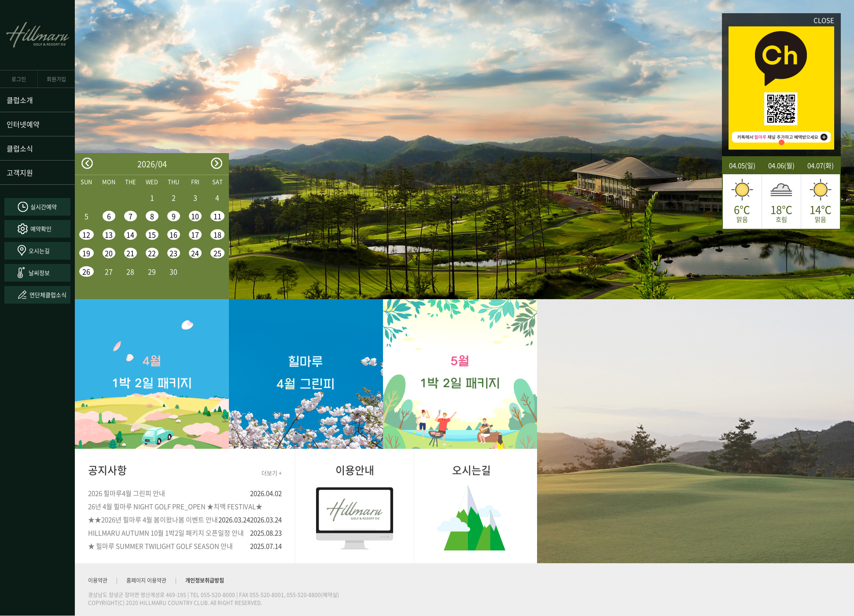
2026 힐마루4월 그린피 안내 (127, 493)
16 (173, 235)
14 (130, 235)
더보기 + (272, 473)
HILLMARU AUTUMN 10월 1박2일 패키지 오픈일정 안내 (166, 533)
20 (109, 253)
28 (130, 271)
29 (152, 271)
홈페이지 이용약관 (146, 580)
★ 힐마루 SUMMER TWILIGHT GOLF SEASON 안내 (160, 546)
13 (109, 235)
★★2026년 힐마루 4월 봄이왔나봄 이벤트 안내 (153, 520)
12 (86, 235)
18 (217, 235)
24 (195, 253)
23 (173, 253)
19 (86, 253)
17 (195, 235)
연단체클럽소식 (48, 295)
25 (217, 253)
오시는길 (39, 251)
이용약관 (98, 580)
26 (86, 271)
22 (152, 253)
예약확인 (41, 229)
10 (195, 216)
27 (109, 271)
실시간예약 (44, 207)
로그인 (19, 79)
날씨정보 (39, 273)
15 (152, 235)
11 (217, 216)
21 (130, 253)
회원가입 (56, 79)
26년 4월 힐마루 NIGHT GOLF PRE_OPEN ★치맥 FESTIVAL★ (175, 506)
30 (173, 271)
